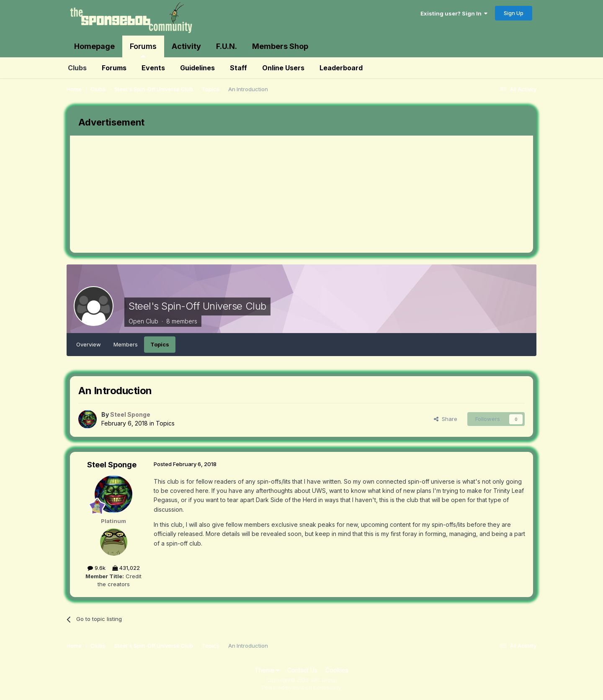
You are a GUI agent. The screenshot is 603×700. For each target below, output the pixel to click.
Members (126, 344)
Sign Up (514, 13)
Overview (89, 344)
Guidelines (197, 68)
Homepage (94, 46)
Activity (186, 46)
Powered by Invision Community (301, 688)
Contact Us (302, 670)
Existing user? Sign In (454, 13)
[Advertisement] (222, 194)
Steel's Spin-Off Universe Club (197, 306)
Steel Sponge (112, 465)
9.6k (97, 568)
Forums (143, 50)
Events (153, 68)
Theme (267, 670)
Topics (160, 344)
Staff (238, 68)
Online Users (283, 68)
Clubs (77, 68)
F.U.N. (227, 46)
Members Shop (280, 46)
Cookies (337, 670)
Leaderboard (341, 68)
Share (446, 419)
